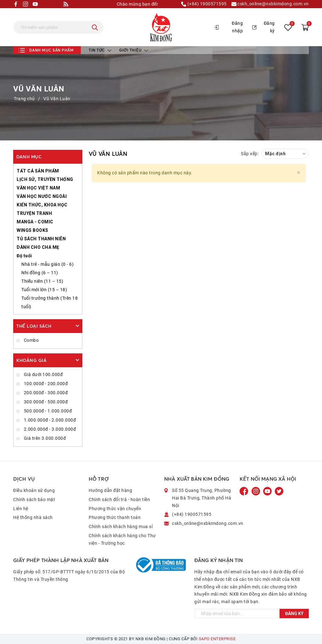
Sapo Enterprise (217, 639)
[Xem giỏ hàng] (305, 27)
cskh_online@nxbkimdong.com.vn (270, 4)
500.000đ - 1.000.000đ (47, 411)
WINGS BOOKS (33, 230)
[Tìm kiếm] (95, 27)
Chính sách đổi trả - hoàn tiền (119, 499)
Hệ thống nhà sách (33, 517)
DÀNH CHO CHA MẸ (38, 247)
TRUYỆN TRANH (34, 213)
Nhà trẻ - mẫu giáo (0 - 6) (47, 264)
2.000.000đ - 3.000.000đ (49, 429)
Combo (31, 340)
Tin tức (100, 50)
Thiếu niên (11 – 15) (42, 281)
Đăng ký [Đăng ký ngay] (294, 614)
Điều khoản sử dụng (34, 490)
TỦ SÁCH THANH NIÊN (41, 239)
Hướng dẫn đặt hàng (110, 490)
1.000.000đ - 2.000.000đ (49, 420)
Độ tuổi (24, 256)
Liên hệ (21, 509)
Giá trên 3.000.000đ (44, 438)
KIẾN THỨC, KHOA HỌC (42, 205)
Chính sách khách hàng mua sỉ (121, 527)
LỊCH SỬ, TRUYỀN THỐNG (45, 179)
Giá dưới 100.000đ (43, 374)
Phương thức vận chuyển (115, 509)
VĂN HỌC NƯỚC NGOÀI (42, 196)
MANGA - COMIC (35, 222)
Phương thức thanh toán (115, 517)
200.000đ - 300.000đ (45, 393)
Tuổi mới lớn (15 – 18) (44, 290)
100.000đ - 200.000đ (45, 384)
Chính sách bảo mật (34, 499)
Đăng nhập (229, 27)
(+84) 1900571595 (204, 4)
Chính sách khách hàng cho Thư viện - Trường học (122, 539)
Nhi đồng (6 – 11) (40, 273)
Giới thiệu (134, 50)
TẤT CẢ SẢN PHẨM (38, 171)
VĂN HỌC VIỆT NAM (38, 188)
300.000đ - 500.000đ (45, 402)
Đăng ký (264, 27)
